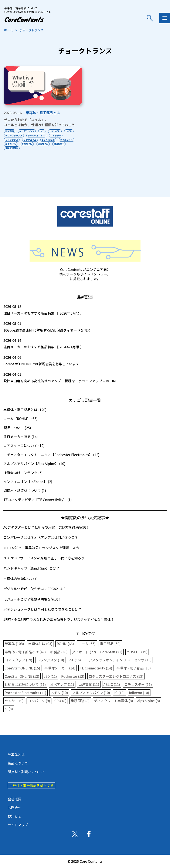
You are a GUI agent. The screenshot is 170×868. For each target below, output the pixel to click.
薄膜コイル (43, 144)
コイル (69, 131)
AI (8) (9, 709)
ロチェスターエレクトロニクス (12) (116, 676)
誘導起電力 (59, 144)
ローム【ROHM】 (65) (21, 419)
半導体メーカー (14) (60, 668)
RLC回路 (10, 131)
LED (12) (50, 676)
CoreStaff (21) (111, 652)
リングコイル (30, 140)
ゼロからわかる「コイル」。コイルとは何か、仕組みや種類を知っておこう (39, 122)
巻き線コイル (67, 140)
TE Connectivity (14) (96, 668)
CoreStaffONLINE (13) (22, 676)
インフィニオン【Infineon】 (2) (28, 482)
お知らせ (14, 816)
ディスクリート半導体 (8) (113, 701)
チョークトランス (14, 135)
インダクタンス (27, 131)
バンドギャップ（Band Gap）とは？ (31, 568)
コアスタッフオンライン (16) (108, 660)
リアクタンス (12, 140)
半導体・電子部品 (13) (134, 668)
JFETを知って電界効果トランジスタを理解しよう (41, 548)
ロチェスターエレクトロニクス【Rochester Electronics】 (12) (51, 455)
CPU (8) (60, 701)
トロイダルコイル (36, 135)
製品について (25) (17, 428)
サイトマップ (18, 825)
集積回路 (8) (80, 701)
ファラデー (56, 135)
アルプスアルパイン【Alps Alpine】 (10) (34, 463)
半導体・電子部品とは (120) (25, 410)
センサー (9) (14, 701)
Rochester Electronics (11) (25, 693)
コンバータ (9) (39, 701)
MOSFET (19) (137, 652)
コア (42, 131)
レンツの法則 (48, 140)
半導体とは (16, 755)
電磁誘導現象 (12, 148)
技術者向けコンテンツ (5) (23, 473)
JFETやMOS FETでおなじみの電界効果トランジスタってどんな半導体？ (59, 619)
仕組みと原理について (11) (25, 684)
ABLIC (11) (112, 684)
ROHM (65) (65, 644)
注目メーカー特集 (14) (21, 437)
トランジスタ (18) (50, 660)
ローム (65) (87, 644)
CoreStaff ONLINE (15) (22, 668)
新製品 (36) (59, 652)
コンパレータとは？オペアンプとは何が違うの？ (41, 537)
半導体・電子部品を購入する (31, 785)
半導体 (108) (14, 644)
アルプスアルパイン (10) (91, 693)
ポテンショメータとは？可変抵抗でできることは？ (42, 609)
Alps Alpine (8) (149, 701)
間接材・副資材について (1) (25, 490)
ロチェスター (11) (138, 684)
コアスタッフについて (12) (24, 445)
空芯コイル (27, 144)
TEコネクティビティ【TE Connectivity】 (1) (38, 500)
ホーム (8, 30)
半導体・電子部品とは (43, 113)
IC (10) (120, 693)
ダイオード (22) (84, 652)
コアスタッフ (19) (18, 660)
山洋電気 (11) (89, 684)
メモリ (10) (59, 693)
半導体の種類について (20, 578)
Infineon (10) (139, 693)
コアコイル (55, 131)
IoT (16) (75, 660)
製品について (18, 763)
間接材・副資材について (26, 772)
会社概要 (14, 799)
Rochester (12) (73, 676)
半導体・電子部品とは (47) (25, 652)
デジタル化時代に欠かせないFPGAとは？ (35, 589)
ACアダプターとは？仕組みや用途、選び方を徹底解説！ (46, 527)
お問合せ (14, 808)
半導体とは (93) (40, 644)
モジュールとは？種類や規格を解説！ (32, 599)
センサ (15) (143, 660)
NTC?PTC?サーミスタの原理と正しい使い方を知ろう (44, 558)
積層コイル (11, 144)
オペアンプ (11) (62, 684)
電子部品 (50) (110, 644)
